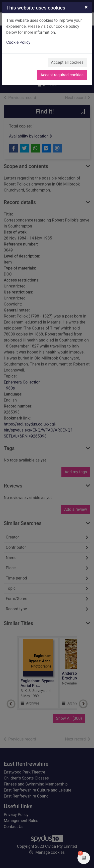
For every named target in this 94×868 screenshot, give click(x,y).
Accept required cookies (62, 75)
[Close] (86, 7)
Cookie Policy (18, 42)
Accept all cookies (67, 62)
